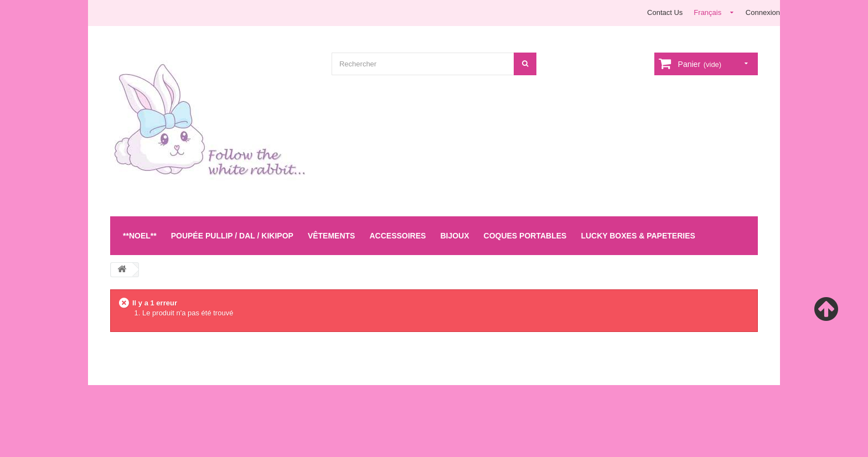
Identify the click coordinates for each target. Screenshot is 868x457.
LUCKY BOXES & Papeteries (638, 236)
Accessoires (397, 236)
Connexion (763, 12)
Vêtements (332, 236)
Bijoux (454, 236)
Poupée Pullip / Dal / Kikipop (232, 236)
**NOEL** (140, 236)
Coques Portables (525, 236)
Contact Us (665, 12)
